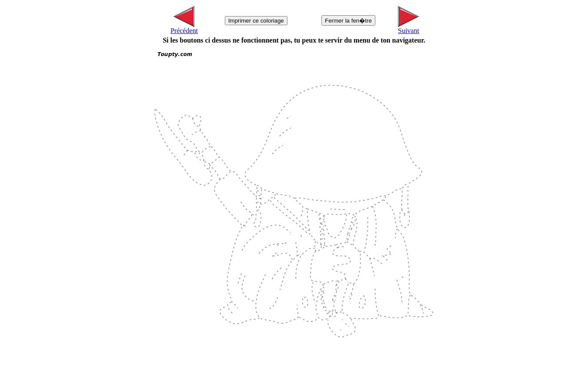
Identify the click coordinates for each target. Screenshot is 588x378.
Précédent (184, 28)
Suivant (409, 28)
